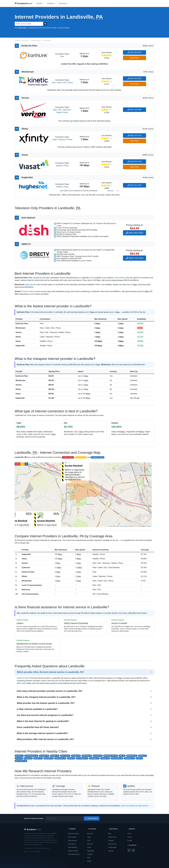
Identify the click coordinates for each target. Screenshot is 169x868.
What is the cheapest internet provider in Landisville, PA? (46, 697)
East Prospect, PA (82, 758)
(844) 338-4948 (135, 110)
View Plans (135, 58)
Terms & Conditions (35, 852)
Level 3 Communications (32, 585)
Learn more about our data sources (135, 806)
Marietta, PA (142, 756)
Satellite (59, 166)
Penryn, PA (19, 758)
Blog (110, 834)
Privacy (26, 852)
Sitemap (111, 851)
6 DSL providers (81, 457)
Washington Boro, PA (111, 756)
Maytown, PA (38, 758)
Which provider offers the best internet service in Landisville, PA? (50, 672)
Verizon (19, 332)
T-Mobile (90, 854)
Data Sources (112, 844)
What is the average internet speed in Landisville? (42, 733)
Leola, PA (139, 758)
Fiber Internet (72, 837)
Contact (130, 840)
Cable (59, 83)
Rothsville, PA (49, 758)
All (27, 464)
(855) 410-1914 (135, 135)
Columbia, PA (76, 756)
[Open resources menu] (64, 3)
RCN (89, 858)
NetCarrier (26, 590)
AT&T (89, 840)
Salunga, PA (19, 756)
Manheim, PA (55, 756)
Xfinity (18, 337)
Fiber (62, 56)
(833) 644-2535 (135, 185)
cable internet (30, 285)
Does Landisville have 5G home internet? (38, 727)
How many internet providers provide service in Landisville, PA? (50, 691)
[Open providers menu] (51, 3)
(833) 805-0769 (135, 162)
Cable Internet (72, 840)
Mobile (59, 112)
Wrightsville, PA (132, 756)
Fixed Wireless (72, 847)
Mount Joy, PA (65, 756)
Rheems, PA (28, 758)
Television (67, 110)
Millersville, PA (87, 756)
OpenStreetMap (124, 526)
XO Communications (30, 594)
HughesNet (20, 346)
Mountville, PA (44, 756)
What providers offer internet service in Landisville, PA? (45, 739)
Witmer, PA (71, 758)
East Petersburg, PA (31, 756)
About (129, 834)
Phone (70, 83)
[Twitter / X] (133, 850)
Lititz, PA (122, 756)
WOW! (89, 861)
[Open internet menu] (40, 3)
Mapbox (149, 526)
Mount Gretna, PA (21, 761)
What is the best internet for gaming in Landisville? (43, 721)
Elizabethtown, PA (117, 758)
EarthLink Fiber (22, 324)
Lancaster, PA (98, 756)
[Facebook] (129, 850)
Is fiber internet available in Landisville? (37, 709)
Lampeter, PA (105, 758)
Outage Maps (112, 847)
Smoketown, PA (129, 758)
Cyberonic (26, 568)
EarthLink (90, 834)
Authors (130, 837)
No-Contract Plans (74, 854)
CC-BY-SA (138, 526)
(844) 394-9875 (135, 78)
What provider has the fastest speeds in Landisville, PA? (46, 703)
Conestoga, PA (94, 758)
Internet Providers (73, 834)
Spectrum (90, 844)
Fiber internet (120, 278)
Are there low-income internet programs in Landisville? (45, 715)
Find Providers (92, 818)
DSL (65, 83)
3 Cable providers (68, 457)
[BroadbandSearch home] (23, 3)
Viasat (18, 341)
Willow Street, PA (60, 758)
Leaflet (110, 526)
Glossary (111, 840)
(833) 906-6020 (135, 52)
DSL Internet (72, 844)
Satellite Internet (73, 851)
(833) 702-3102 (135, 258)
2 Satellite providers (98, 457)
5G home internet (28, 291)
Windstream (20, 328)
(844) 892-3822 (135, 233)
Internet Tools (112, 837)
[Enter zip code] (64, 818)
